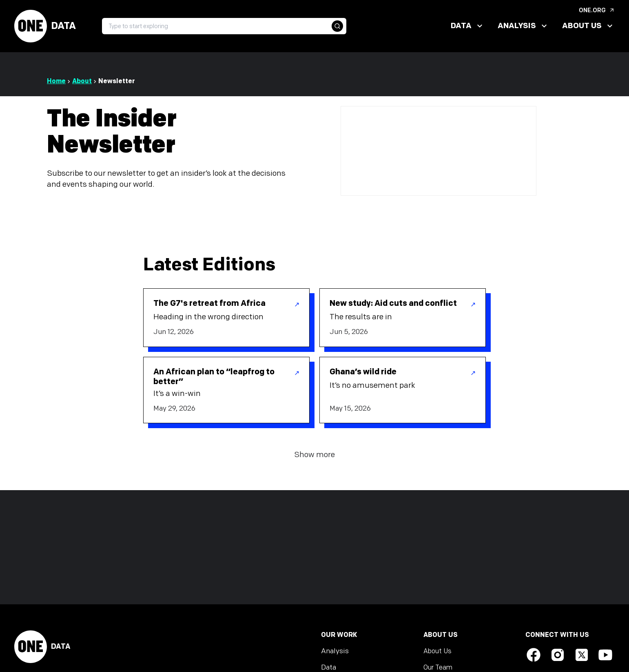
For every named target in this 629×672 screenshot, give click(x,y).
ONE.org (597, 10)
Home (56, 81)
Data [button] (468, 26)
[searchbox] (224, 26)
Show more (314, 455)
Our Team (438, 668)
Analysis (335, 651)
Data (45, 26)
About (82, 81)
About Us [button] (588, 26)
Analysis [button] (523, 26)
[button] (337, 26)
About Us (437, 651)
